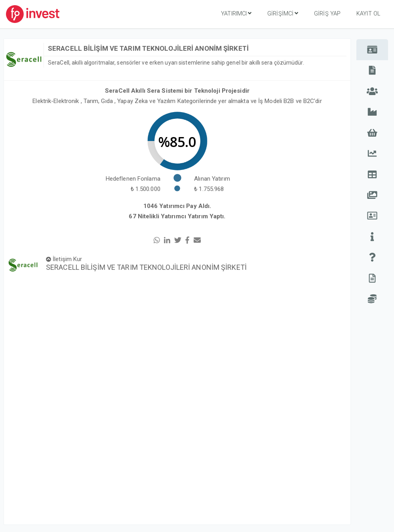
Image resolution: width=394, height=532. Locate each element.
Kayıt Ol (368, 14)
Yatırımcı (236, 13)
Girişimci (283, 13)
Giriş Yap (327, 14)
